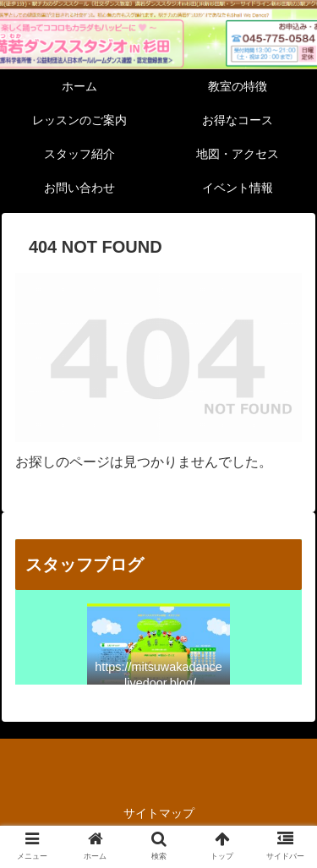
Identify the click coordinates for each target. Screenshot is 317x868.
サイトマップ (159, 813)
